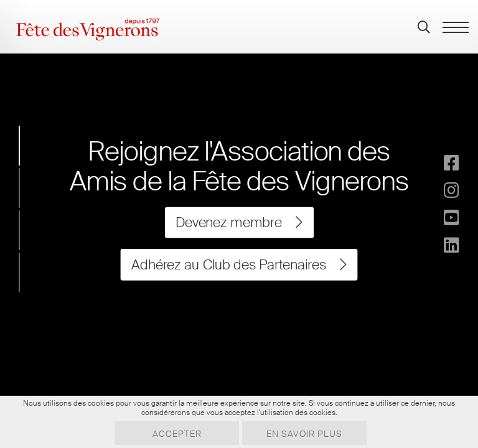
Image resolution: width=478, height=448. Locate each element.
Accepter (177, 434)
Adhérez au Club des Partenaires (239, 264)
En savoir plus (304, 434)
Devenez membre (239, 223)
